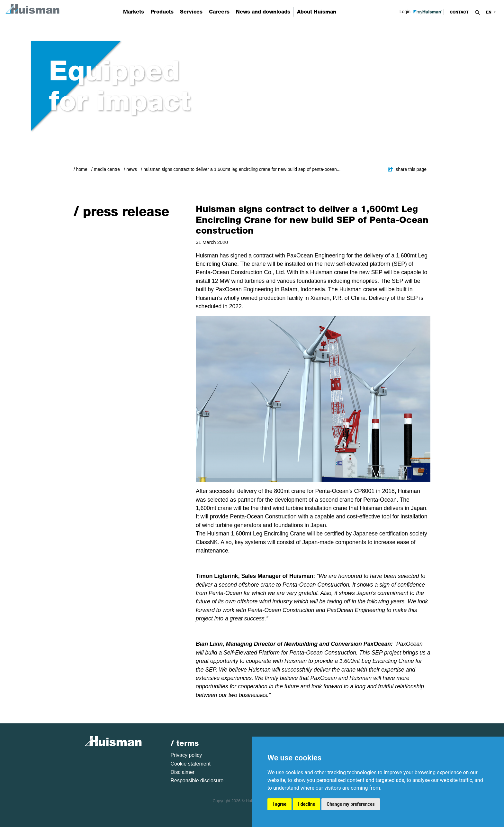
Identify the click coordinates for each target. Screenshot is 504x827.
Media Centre (107, 169)
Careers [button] (219, 12)
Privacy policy (186, 755)
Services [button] (191, 12)
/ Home (81, 169)
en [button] (489, 12)
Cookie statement (191, 764)
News (132, 169)
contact (459, 12)
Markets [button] (134, 12)
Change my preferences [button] (351, 804)
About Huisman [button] (317, 12)
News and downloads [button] (263, 12)
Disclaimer (183, 772)
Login (422, 11)
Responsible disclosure (197, 781)
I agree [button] (279, 804)
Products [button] (162, 12)
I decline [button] (306, 804)
